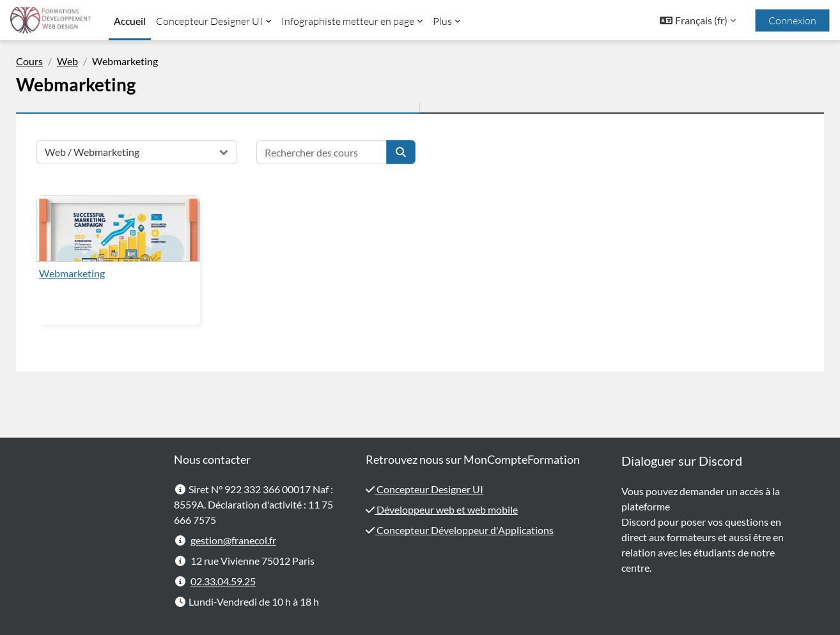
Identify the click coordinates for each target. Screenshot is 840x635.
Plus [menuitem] (442, 21)
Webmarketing (92, 273)
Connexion (792, 20)
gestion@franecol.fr (233, 540)
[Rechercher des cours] (341, 152)
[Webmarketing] (138, 229)
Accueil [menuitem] (130, 21)
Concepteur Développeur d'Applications (464, 530)
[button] (698, 20)
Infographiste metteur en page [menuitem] (348, 21)
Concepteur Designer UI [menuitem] (209, 21)
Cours (49, 61)
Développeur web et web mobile (446, 509)
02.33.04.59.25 (223, 581)
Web (87, 61)
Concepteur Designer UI (429, 489)
